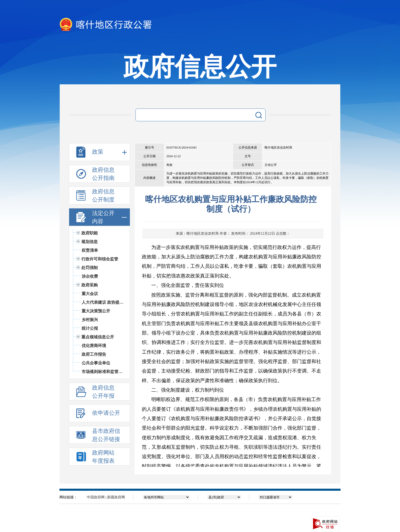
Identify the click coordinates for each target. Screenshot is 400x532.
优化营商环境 (94, 346)
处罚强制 (90, 268)
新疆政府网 (116, 497)
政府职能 (90, 233)
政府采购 (90, 285)
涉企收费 (90, 276)
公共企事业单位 (96, 363)
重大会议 (90, 294)
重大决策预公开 (96, 311)
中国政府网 (96, 497)
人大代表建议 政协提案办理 (103, 302)
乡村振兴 (90, 320)
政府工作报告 (94, 354)
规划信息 (90, 242)
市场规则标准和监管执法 (103, 372)
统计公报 (90, 328)
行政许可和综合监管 (100, 259)
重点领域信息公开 (98, 337)
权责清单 (90, 250)
